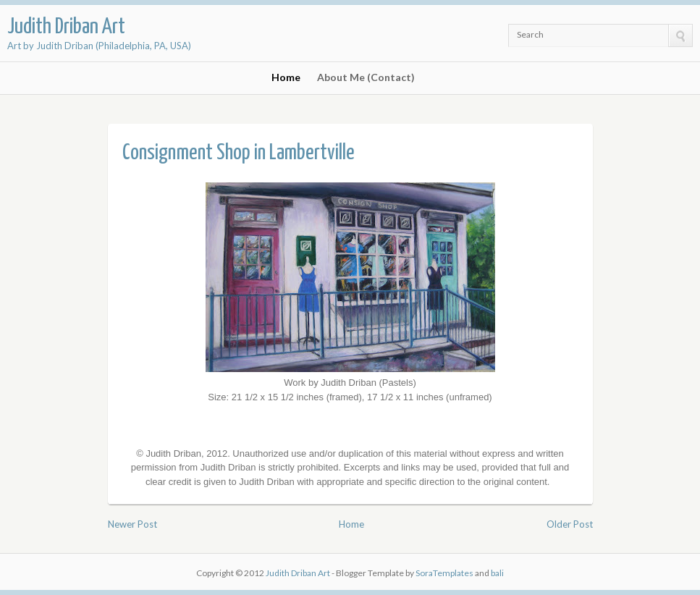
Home (286, 77)
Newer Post (132, 524)
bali (497, 573)
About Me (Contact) (366, 77)
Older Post (570, 524)
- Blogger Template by (402, 573)
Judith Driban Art (66, 27)
